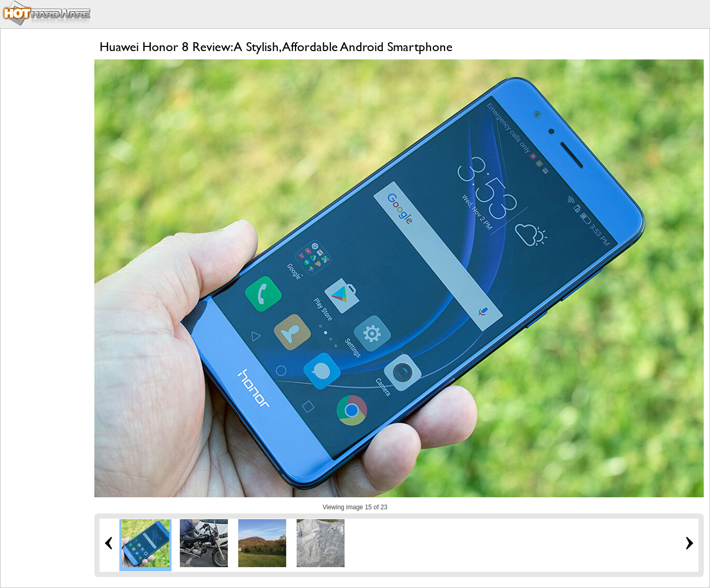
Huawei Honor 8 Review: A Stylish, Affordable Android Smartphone (276, 47)
